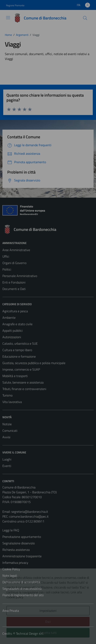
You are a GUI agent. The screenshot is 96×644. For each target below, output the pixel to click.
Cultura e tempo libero (17, 350)
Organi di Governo (14, 263)
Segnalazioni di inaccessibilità (22, 589)
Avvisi (6, 437)
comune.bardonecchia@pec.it (29, 516)
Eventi (7, 466)
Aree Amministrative (16, 250)
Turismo (7, 395)
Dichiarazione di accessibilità (21, 582)
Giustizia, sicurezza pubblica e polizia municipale (34, 363)
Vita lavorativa (12, 402)
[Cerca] (85, 18)
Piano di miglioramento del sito (23, 595)
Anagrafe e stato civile (17, 324)
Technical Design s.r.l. (30, 633)
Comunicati (10, 431)
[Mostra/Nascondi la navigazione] (8, 18)
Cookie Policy (11, 569)
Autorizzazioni (12, 337)
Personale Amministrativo (20, 276)
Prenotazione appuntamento (22, 537)
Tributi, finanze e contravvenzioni (24, 389)
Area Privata (11, 611)
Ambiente (9, 318)
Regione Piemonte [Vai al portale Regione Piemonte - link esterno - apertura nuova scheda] (15, 5)
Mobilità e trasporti (15, 376)
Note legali (10, 576)
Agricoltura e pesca (15, 311)
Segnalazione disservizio (19, 543)
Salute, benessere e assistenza (23, 382)
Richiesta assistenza (16, 550)
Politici (7, 269)
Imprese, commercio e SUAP (21, 369)
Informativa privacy (15, 563)
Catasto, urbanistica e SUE (20, 343)
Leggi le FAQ (11, 530)
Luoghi (7, 459)
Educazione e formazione (19, 356)
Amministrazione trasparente (22, 556)
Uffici (6, 256)
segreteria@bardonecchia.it (30, 512)
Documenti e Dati (14, 289)
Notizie (7, 424)
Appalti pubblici (13, 331)
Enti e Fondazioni (14, 282)
